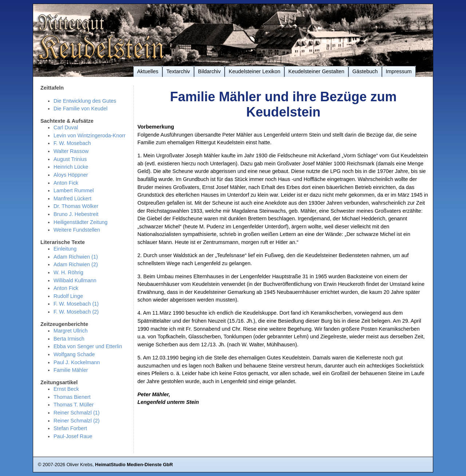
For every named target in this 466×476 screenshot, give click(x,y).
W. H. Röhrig (68, 272)
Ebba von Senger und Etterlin (88, 346)
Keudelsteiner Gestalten (316, 71)
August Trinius (70, 159)
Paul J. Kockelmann (77, 362)
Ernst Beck (66, 389)
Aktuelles (148, 71)
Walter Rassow (71, 151)
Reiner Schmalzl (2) (77, 421)
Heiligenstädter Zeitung (80, 222)
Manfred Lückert (72, 198)
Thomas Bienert (72, 397)
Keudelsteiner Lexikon (254, 71)
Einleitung (65, 249)
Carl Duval (66, 127)
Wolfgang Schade (74, 354)
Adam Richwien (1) (76, 257)
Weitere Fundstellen (77, 230)
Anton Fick (66, 183)
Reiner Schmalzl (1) (77, 413)
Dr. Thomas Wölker (76, 206)
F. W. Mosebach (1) (76, 304)
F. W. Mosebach (72, 143)
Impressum (399, 71)
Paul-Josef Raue (73, 436)
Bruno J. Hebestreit (76, 214)
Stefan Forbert (70, 428)
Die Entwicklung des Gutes (85, 101)
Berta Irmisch (69, 339)
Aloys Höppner (71, 175)
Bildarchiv (209, 71)
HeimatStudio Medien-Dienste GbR (134, 465)
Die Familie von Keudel (80, 109)
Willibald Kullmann (75, 280)
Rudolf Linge (68, 296)
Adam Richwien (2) (76, 264)
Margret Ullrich (71, 331)
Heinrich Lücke (71, 167)
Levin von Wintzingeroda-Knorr (90, 135)
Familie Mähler (71, 370)
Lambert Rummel (74, 190)
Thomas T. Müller (74, 405)
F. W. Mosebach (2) (76, 312)
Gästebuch (365, 71)
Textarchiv (178, 71)
